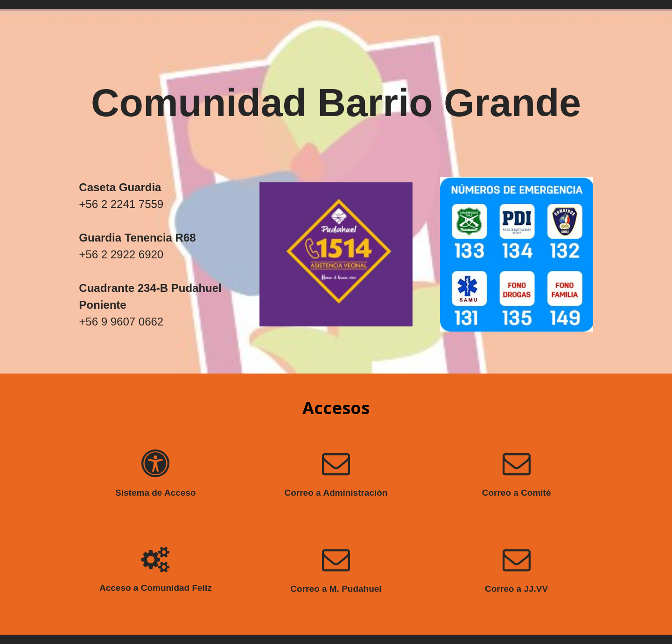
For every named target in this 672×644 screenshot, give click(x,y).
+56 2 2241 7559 (121, 204)
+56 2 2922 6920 (121, 254)
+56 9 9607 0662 (121, 322)
